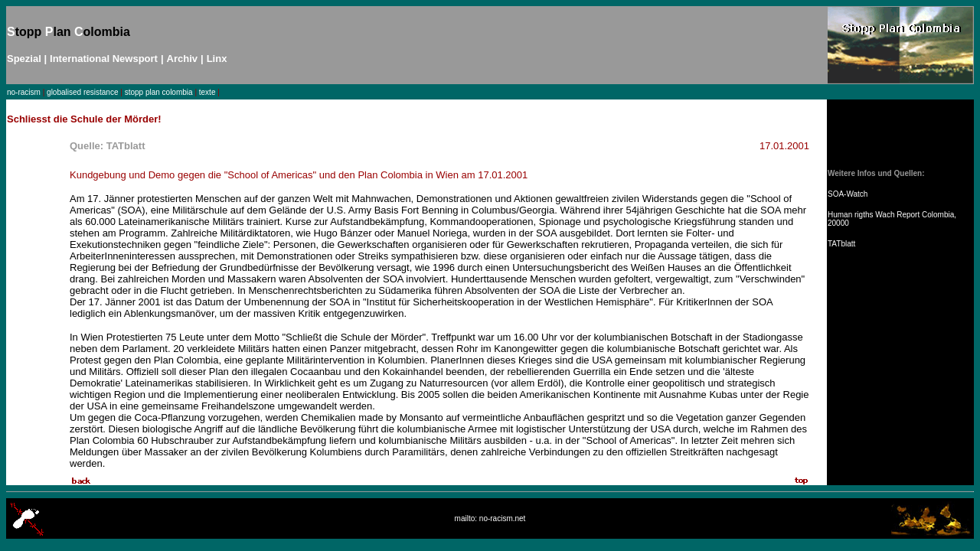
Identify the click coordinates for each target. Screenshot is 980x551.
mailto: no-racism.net (490, 518)
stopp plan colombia (159, 92)
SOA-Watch (848, 194)
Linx (217, 59)
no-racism (24, 92)
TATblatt (841, 244)
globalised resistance (82, 92)
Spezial (24, 59)
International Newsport (104, 59)
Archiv (182, 59)
